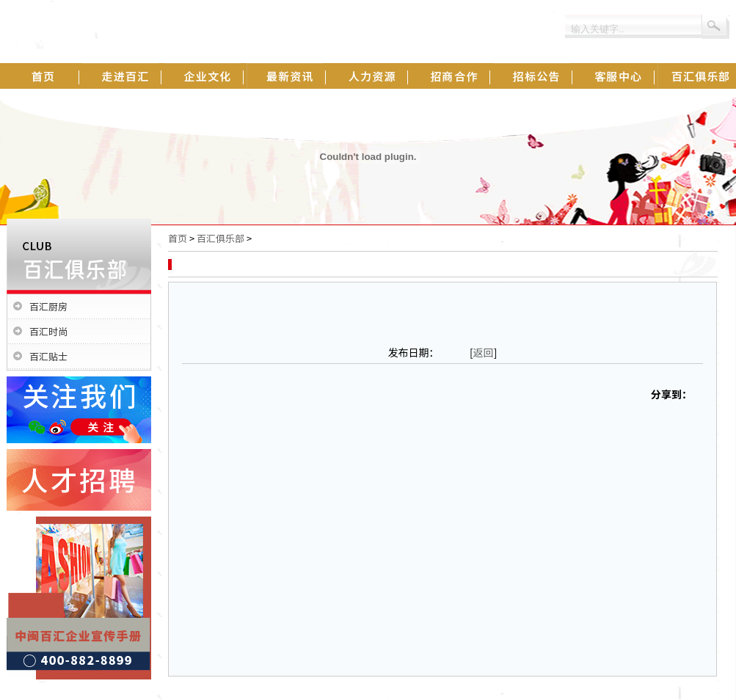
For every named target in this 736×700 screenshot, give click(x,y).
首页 (178, 238)
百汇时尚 (48, 331)
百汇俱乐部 (221, 238)
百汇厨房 (48, 306)
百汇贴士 (48, 356)
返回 (484, 352)
